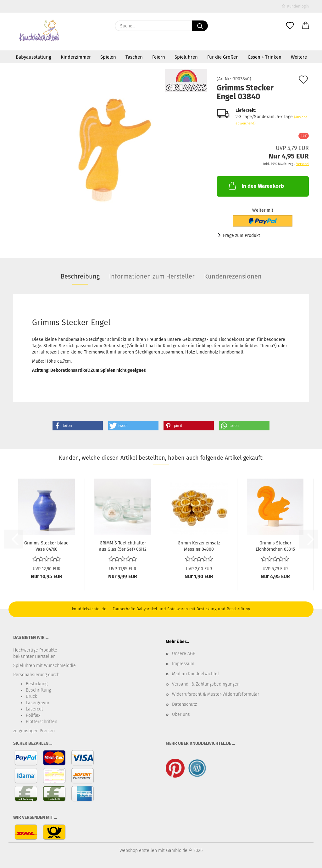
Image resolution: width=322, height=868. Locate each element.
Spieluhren (186, 57)
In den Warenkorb (256, 186)
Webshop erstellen (138, 851)
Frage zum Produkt (241, 236)
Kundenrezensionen (233, 276)
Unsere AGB (184, 654)
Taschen (134, 57)
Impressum (183, 664)
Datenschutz (184, 704)
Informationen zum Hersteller (152, 276)
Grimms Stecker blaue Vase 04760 (46, 546)
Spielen (108, 57)
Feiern (159, 57)
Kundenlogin (295, 6)
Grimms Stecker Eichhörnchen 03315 (275, 546)
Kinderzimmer (76, 57)
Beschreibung (80, 276)
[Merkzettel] (290, 26)
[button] (306, 26)
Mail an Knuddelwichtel (195, 674)
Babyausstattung (33, 57)
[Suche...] (200, 26)
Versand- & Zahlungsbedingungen (206, 684)
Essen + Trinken (265, 57)
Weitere (299, 57)
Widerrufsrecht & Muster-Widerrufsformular (216, 694)
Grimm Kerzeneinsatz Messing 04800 (199, 546)
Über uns (181, 714)
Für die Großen (223, 57)
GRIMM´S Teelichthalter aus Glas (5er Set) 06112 (123, 546)
